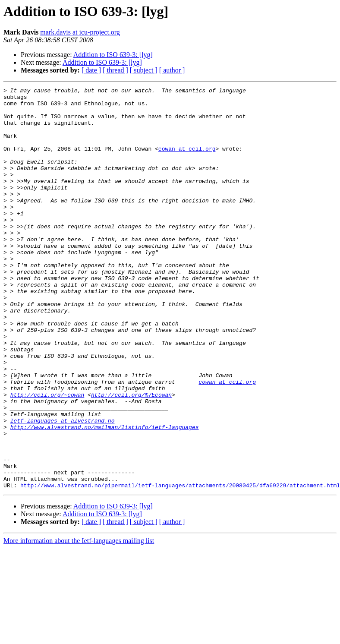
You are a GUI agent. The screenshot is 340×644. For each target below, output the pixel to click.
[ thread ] (115, 70)
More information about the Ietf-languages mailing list (79, 621)
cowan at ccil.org (187, 161)
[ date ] (91, 70)
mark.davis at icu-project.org (80, 32)
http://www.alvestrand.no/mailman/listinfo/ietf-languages (105, 496)
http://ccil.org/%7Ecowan (131, 457)
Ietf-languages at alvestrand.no (63, 488)
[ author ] (172, 70)
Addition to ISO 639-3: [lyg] (113, 55)
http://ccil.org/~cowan (47, 457)
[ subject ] (144, 70)
